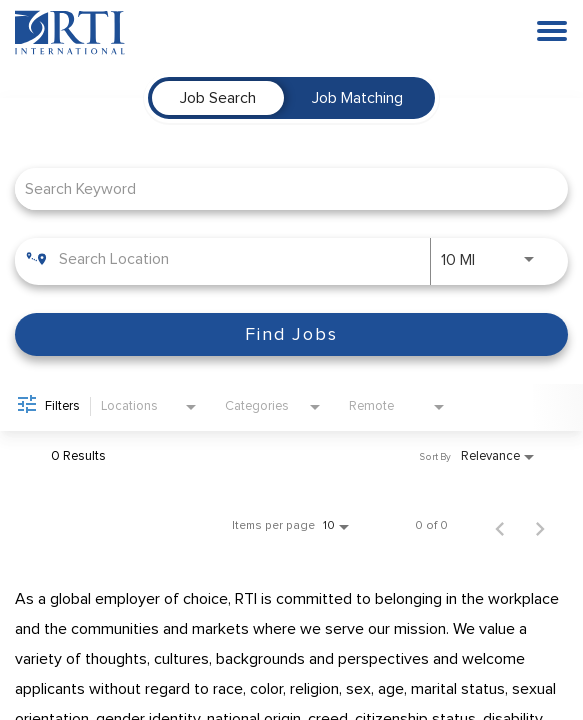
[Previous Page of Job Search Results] (500, 526)
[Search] (291, 334)
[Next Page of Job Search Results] (540, 526)
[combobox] (281, 188)
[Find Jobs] (291, 334)
